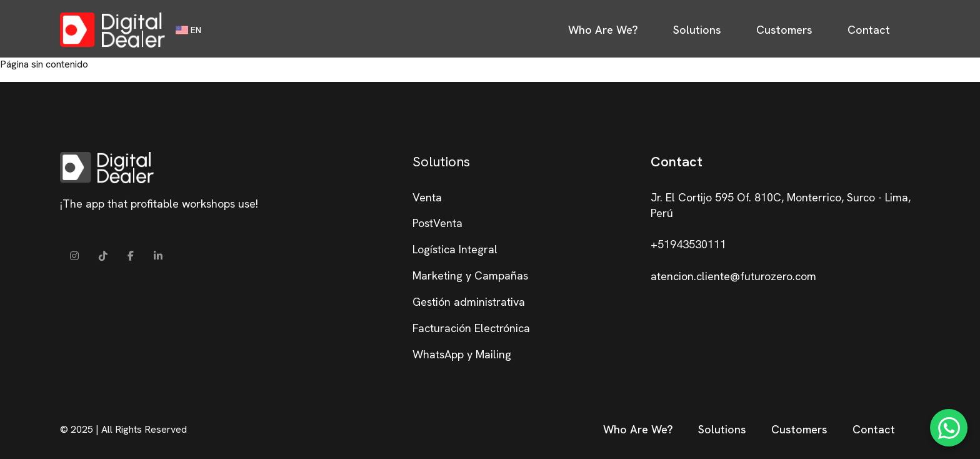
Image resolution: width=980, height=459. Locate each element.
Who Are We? (603, 30)
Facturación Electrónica (471, 328)
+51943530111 (688, 244)
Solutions (697, 30)
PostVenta (437, 223)
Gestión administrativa (469, 302)
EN (188, 30)
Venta (427, 197)
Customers (784, 30)
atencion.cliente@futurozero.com (733, 276)
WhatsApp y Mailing (462, 354)
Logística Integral (455, 249)
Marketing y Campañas (470, 275)
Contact (869, 30)
